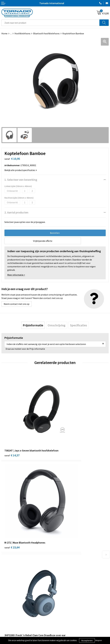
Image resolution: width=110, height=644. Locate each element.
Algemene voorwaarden (68, 597)
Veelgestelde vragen (66, 557)
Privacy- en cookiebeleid (68, 601)
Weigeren (99, 640)
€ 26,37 (66, 503)
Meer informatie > (16, 275)
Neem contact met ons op (17, 304)
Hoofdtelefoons (22, 33)
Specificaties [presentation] (78, 325)
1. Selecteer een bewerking (21, 180)
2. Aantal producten (16, 212)
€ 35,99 (12, 503)
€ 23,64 (66, 429)
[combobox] (50, 23)
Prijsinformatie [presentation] (33, 325)
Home (4, 33)
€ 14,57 (12, 433)
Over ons (61, 553)
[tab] (33, 325)
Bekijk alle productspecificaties (21, 170)
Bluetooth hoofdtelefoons (46, 33)
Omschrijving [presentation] (57, 325)
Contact (5, 597)
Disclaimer (62, 605)
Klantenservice (9, 601)
